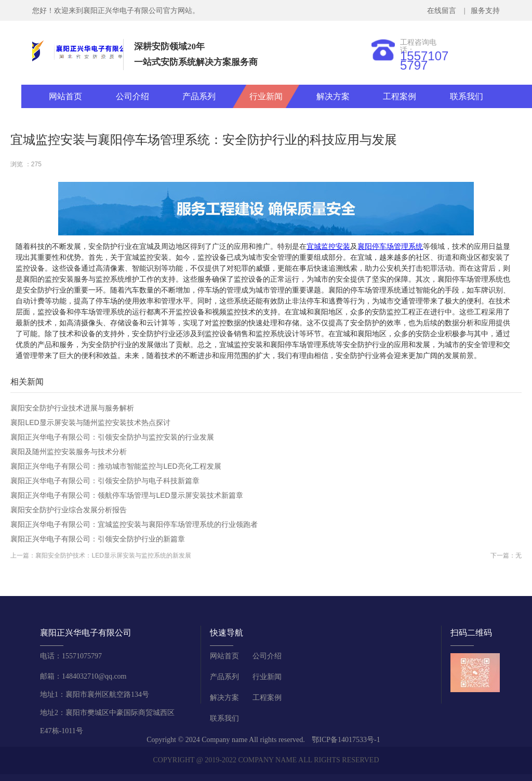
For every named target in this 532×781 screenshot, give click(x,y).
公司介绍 (132, 96)
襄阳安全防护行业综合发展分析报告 (69, 510)
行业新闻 (266, 96)
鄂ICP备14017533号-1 (346, 740)
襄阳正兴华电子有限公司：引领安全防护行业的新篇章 (98, 539)
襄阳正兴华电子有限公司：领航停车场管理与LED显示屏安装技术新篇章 (127, 495)
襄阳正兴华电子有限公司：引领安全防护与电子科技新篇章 (105, 481)
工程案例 (400, 96)
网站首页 (65, 96)
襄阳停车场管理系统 (390, 246)
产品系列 (199, 96)
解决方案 (333, 96)
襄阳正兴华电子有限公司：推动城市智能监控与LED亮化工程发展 (116, 466)
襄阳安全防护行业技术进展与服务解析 (72, 408)
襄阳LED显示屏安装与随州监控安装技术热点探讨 (90, 422)
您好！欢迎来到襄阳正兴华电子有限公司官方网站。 (116, 11)
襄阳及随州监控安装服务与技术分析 (69, 452)
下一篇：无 (506, 555)
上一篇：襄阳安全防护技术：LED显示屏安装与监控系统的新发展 (101, 555)
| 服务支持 (481, 11)
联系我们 (467, 96)
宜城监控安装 (328, 246)
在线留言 (443, 11)
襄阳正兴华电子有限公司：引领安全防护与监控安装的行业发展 (112, 437)
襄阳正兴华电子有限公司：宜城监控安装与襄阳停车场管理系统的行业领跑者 (134, 524)
